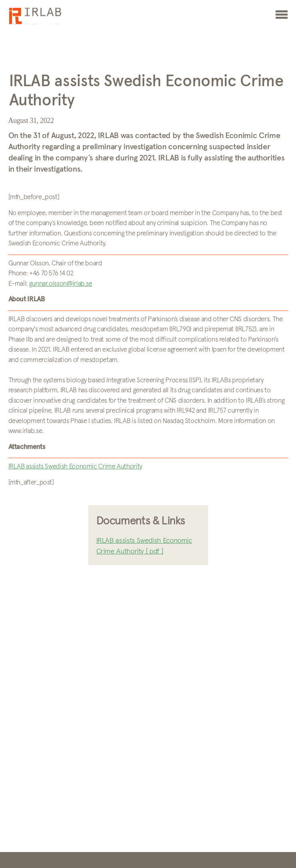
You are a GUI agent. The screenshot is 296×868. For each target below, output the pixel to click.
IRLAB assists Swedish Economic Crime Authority (75, 467)
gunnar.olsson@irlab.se (61, 284)
